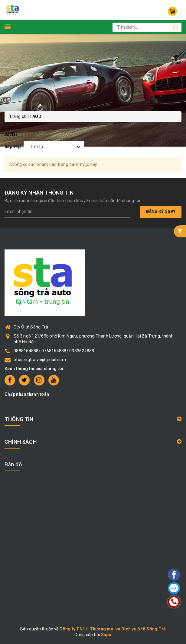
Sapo (106, 635)
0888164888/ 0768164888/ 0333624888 (54, 351)
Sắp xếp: (13, 147)
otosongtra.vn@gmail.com (40, 360)
